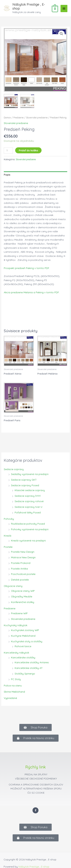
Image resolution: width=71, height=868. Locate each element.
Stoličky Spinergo (25, 673)
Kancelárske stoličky (23, 657)
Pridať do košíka (28, 150)
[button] (61, 34)
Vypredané (10, 698)
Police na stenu (13, 685)
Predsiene (10, 608)
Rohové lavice (23, 646)
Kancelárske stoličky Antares (32, 662)
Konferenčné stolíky (23, 602)
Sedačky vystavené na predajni (30, 474)
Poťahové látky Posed (28, 512)
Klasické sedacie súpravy (30, 490)
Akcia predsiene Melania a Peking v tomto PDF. (32, 292)
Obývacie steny (13, 586)
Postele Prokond (21, 563)
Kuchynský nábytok (16, 625)
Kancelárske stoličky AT (29, 668)
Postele (8, 547)
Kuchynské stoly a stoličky (27, 641)
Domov (7, 117)
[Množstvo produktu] (8, 151)
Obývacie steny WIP (23, 591)
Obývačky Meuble (22, 596)
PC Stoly (16, 679)
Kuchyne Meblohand (23, 636)
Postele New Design (23, 552)
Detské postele (20, 580)
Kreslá (7, 536)
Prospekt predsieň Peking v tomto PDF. (27, 268)
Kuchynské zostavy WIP (25, 630)
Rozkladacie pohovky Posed (28, 524)
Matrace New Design (23, 557)
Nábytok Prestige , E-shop (29, 6)
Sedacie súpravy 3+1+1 (28, 496)
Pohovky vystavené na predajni (30, 529)
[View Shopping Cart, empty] (55, 8)
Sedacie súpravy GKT (24, 480)
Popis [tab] (7, 175)
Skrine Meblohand (14, 692)
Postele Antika (19, 568)
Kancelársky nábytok (16, 652)
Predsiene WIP (19, 613)
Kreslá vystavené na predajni (28, 540)
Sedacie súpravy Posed (25, 485)
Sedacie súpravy (14, 469)
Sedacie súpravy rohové (29, 501)
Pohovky (9, 519)
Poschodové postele (23, 574)
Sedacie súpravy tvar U (28, 507)
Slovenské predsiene (23, 619)
